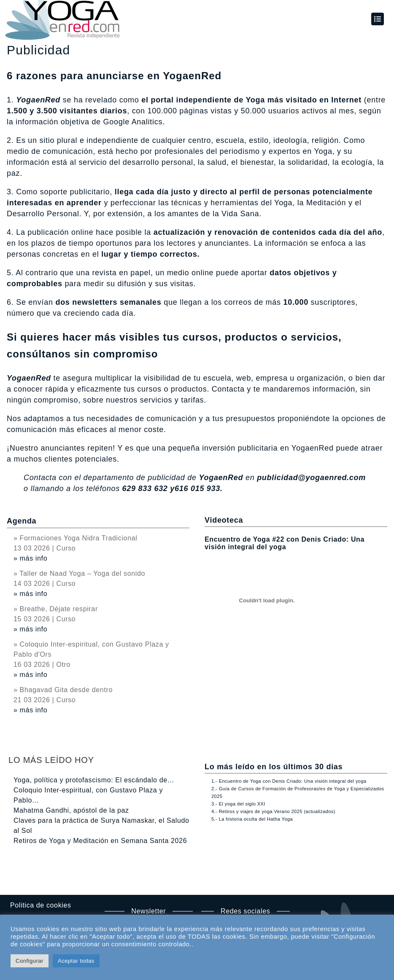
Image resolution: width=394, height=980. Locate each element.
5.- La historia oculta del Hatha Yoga (252, 819)
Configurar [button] (30, 961)
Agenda (22, 521)
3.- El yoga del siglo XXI (238, 804)
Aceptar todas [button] (76, 961)
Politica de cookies (41, 905)
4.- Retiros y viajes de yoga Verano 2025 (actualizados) (273, 811)
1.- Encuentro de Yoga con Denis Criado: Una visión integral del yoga (289, 781)
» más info (30, 558)
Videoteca (224, 520)
